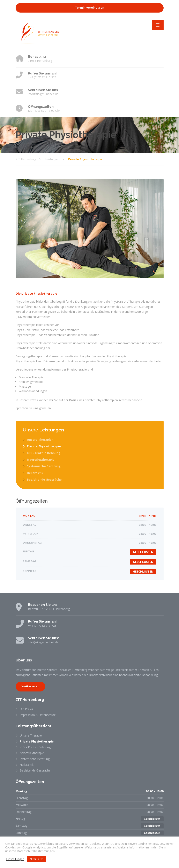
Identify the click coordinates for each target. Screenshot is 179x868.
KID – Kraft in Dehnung (44, 453)
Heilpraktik (35, 473)
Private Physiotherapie (44, 446)
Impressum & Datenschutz (38, 715)
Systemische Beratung (44, 466)
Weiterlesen (30, 686)
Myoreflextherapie (41, 460)
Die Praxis (26, 709)
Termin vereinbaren (90, 8)
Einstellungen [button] (15, 859)
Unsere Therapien (40, 440)
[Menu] (158, 25)
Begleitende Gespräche (44, 479)
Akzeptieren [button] (37, 859)
